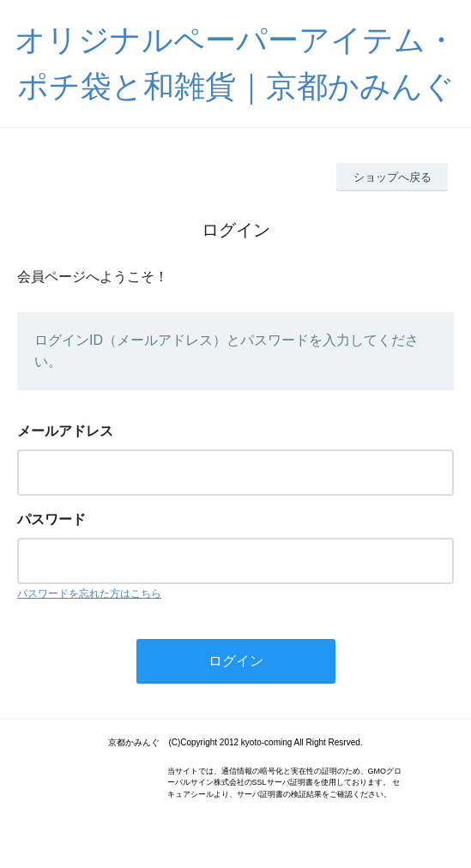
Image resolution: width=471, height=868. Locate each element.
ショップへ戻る (392, 177)
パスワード (51, 519)
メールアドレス (65, 431)
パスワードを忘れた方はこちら (89, 594)
